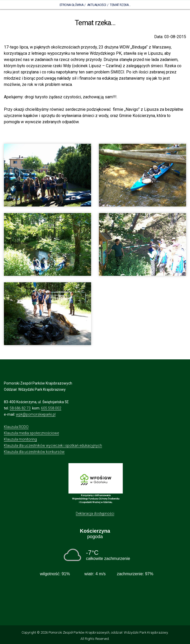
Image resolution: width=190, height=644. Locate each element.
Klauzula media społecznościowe (31, 433)
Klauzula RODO (16, 427)
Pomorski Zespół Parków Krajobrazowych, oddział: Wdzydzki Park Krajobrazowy (108, 632)
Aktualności (97, 5)
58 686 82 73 (20, 408)
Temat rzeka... (120, 5)
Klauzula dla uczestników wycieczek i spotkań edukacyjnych (53, 446)
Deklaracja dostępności (95, 513)
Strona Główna (71, 5)
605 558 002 (51, 408)
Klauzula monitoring (20, 439)
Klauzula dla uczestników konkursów (34, 452)
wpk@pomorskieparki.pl (36, 414)
